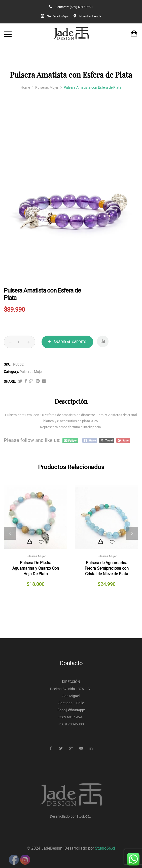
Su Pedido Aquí (58, 16)
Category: (11, 372)
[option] (71, 205)
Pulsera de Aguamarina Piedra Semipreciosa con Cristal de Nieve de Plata (107, 568)
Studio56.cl (84, 816)
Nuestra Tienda (90, 16)
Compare (103, 343)
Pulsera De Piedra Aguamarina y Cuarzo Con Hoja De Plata (36, 568)
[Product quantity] (20, 342)
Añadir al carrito (70, 342)
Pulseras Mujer (31, 372)
